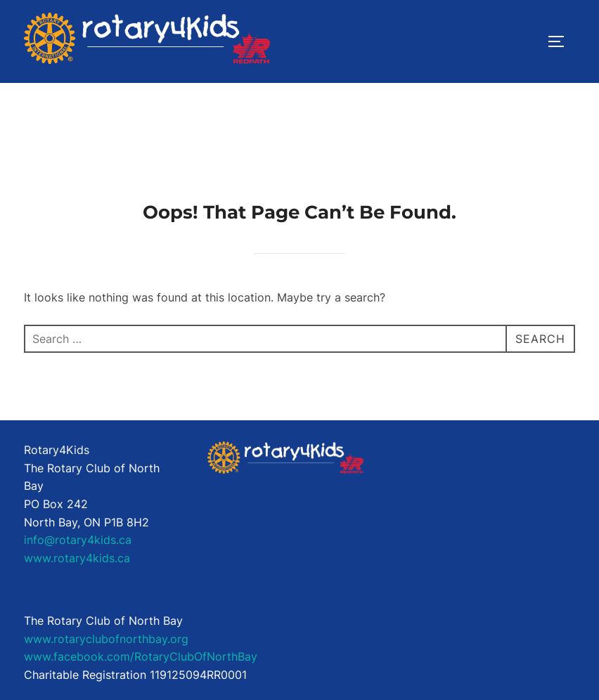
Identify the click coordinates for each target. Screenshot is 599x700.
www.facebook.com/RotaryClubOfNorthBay (141, 656)
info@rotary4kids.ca (78, 540)
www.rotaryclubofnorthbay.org (106, 639)
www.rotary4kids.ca (77, 558)
